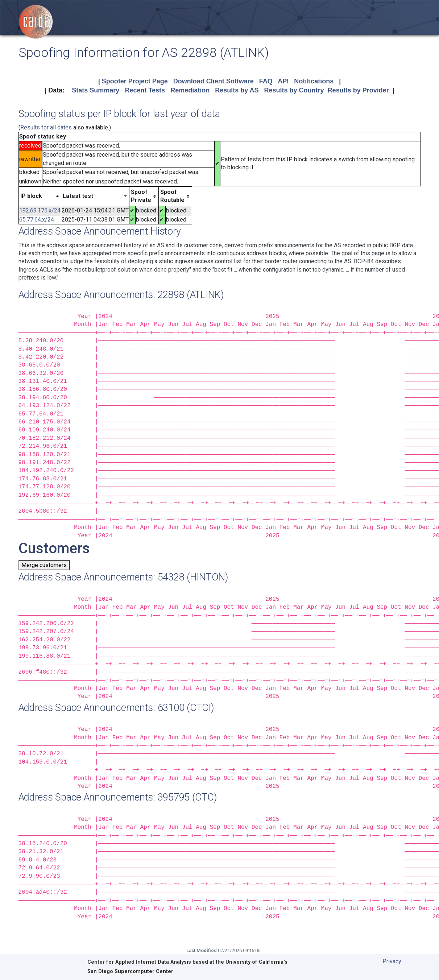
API (283, 81)
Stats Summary (96, 90)
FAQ (266, 81)
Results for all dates (46, 127)
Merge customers (44, 565)
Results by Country (294, 90)
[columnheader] (40, 196)
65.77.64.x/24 (37, 220)
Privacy (392, 961)
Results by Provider (358, 90)
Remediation (190, 90)
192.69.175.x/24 (40, 210)
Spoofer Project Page (135, 81)
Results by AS (237, 90)
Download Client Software (214, 81)
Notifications (314, 81)
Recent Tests (145, 90)
